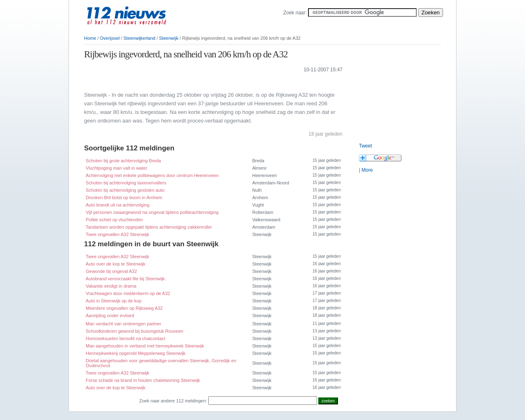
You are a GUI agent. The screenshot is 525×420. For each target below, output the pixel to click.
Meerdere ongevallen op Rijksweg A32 (124, 308)
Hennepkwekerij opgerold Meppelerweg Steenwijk (136, 353)
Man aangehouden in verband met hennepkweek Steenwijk (145, 346)
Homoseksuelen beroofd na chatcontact (126, 338)
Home (90, 38)
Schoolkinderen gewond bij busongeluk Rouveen (135, 331)
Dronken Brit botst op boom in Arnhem (124, 198)
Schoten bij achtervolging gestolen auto (125, 190)
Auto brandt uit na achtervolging (118, 205)
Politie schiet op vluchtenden (114, 220)
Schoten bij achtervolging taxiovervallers (126, 183)
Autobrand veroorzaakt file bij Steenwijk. (126, 279)
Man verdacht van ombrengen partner (123, 324)
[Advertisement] (180, 81)
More (367, 170)
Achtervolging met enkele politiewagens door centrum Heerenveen (152, 175)
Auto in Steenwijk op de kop (114, 301)
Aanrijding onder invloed (110, 316)
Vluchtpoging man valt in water (116, 168)
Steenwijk (169, 38)
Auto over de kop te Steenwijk (116, 264)
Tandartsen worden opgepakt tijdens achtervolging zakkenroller (149, 227)
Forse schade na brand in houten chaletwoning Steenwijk (143, 380)
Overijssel (110, 38)
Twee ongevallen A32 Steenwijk (118, 234)
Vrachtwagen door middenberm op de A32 (128, 293)
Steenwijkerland (139, 38)
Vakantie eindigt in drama (111, 286)
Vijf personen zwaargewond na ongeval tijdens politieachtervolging (152, 212)
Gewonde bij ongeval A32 (111, 271)
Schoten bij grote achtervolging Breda (123, 161)
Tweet (365, 146)
